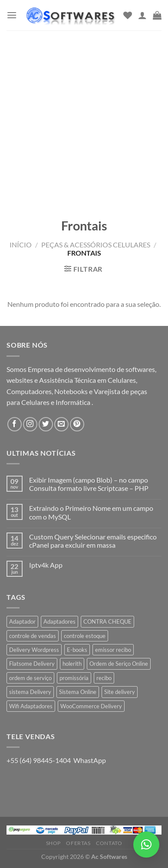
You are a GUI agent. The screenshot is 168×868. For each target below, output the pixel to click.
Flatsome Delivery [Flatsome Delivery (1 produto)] (32, 664)
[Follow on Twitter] (46, 424)
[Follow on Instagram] (30, 424)
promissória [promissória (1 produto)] (74, 678)
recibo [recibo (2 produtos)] (104, 678)
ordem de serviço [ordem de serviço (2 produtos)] (30, 678)
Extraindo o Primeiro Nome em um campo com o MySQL (91, 512)
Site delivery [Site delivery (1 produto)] (120, 692)
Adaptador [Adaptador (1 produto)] (22, 621)
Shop (53, 843)
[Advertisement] (84, 119)
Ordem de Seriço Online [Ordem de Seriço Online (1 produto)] (119, 664)
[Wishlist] (128, 15)
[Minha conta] (142, 15)
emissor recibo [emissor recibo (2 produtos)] (113, 650)
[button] (146, 845)
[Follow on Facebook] (15, 424)
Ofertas (78, 843)
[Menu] (12, 15)
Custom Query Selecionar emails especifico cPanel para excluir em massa (93, 541)
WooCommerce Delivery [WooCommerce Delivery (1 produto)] (91, 706)
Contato (109, 843)
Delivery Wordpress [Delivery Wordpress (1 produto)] (34, 650)
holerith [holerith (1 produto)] (72, 664)
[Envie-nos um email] (61, 424)
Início (21, 245)
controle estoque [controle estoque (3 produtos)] (85, 636)
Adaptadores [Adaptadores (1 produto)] (59, 621)
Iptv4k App (46, 565)
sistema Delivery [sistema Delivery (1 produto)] (30, 692)
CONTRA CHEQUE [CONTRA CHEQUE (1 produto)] (107, 621)
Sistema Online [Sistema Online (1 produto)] (78, 692)
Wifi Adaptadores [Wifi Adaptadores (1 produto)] (31, 706)
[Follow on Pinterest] (77, 424)
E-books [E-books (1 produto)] (77, 650)
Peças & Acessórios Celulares (96, 245)
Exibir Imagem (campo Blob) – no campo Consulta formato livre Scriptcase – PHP (89, 484)
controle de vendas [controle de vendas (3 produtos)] (33, 636)
